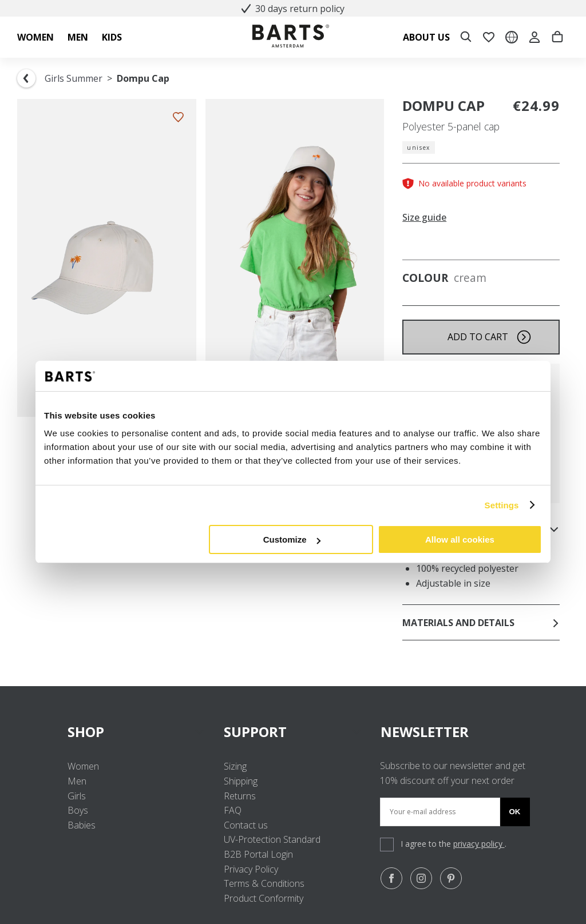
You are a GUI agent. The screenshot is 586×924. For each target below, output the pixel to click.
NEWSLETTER (425, 732)
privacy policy (479, 844)
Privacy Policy (251, 869)
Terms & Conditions (264, 883)
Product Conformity (264, 898)
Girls (77, 796)
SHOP (136, 732)
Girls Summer (74, 78)
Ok (515, 812)
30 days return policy (293, 9)
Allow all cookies (460, 539)
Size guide (424, 218)
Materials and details (481, 623)
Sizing (235, 766)
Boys (78, 810)
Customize (292, 539)
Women (83, 766)
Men (77, 781)
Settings (502, 505)
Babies (82, 825)
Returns (240, 796)
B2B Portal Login (258, 854)
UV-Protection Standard (272, 839)
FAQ (233, 810)
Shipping (241, 781)
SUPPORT (293, 732)
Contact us (246, 825)
